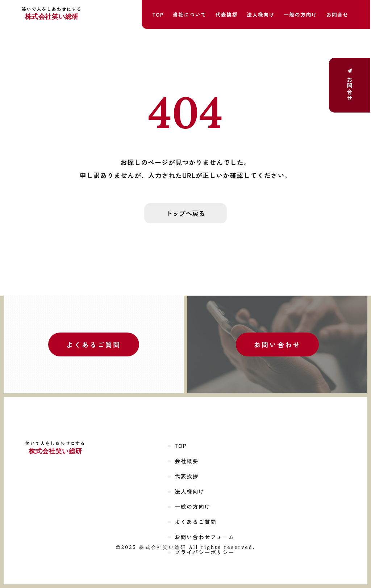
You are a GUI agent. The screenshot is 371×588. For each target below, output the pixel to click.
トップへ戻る (185, 213)
